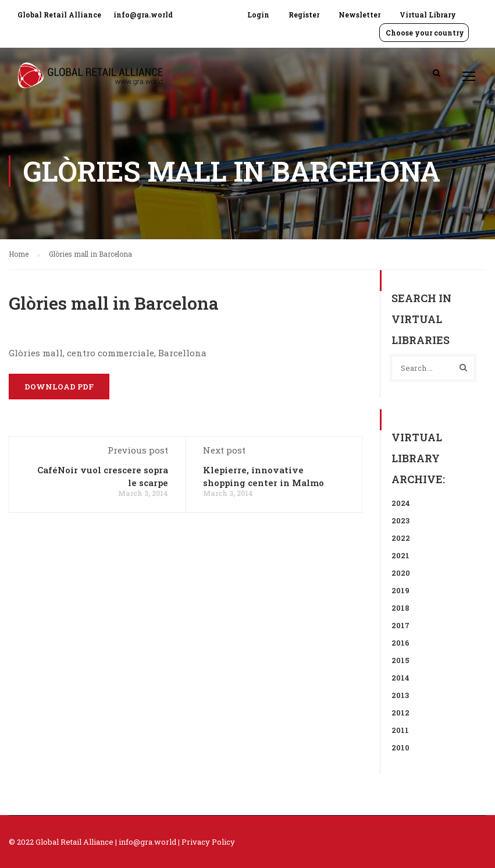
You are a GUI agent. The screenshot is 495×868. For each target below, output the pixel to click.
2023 (400, 520)
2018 (400, 608)
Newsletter (359, 15)
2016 (400, 643)
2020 (401, 573)
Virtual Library (428, 15)
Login (258, 15)
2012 (400, 713)
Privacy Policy (208, 842)
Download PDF (59, 387)
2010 (400, 747)
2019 (400, 590)
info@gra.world (143, 15)
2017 (400, 625)
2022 (401, 538)
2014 (400, 678)
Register (304, 15)
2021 (400, 555)
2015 (400, 660)
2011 (400, 730)
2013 (400, 695)
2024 (401, 503)
